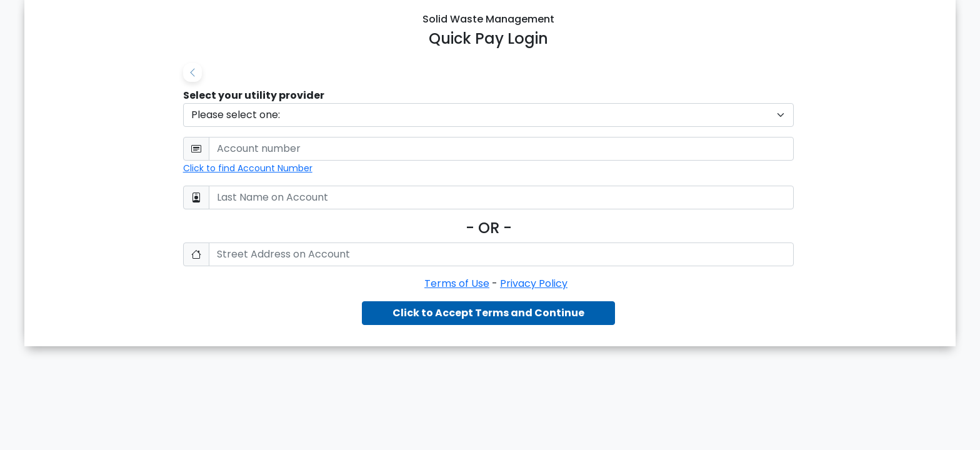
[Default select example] (489, 115)
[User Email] (502, 149)
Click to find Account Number (248, 168)
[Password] (502, 197)
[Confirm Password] (502, 254)
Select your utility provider (254, 95)
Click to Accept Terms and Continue (488, 313)
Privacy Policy (534, 283)
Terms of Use (457, 283)
